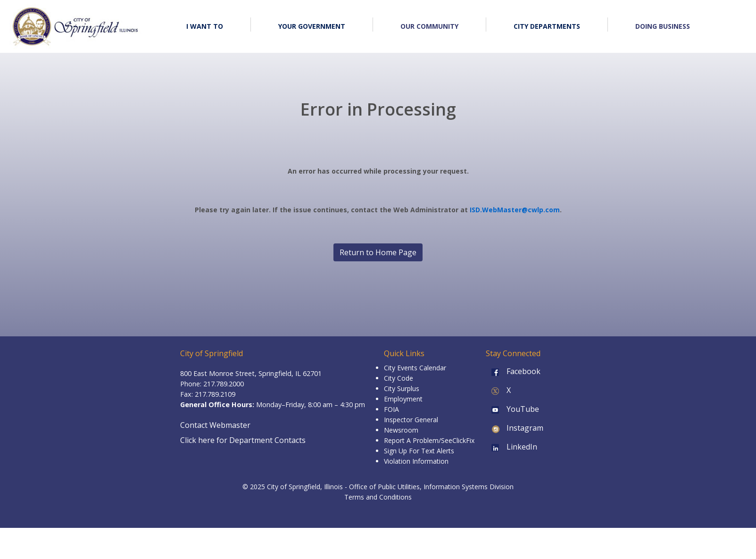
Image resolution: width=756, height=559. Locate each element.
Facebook (513, 371)
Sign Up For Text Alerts (419, 451)
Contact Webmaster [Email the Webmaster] (215, 425)
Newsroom (401, 430)
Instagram (515, 428)
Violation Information (416, 461)
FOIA (391, 409)
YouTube (512, 409)
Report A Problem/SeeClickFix (429, 440)
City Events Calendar (415, 368)
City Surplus (402, 388)
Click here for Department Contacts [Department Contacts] (243, 440)
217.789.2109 (215, 394)
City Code (399, 378)
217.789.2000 (224, 384)
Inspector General (411, 420)
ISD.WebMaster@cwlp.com (515, 210)
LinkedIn (511, 447)
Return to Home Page (378, 252)
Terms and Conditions (378, 497)
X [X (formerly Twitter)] (498, 390)
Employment (403, 399)
